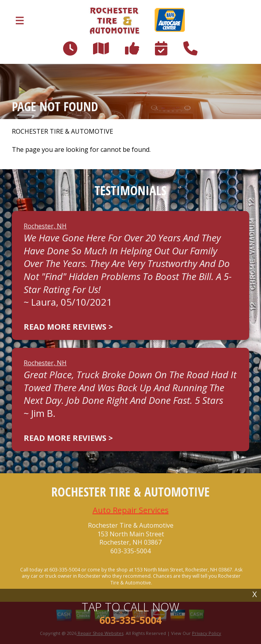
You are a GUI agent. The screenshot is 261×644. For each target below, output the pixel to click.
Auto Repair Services (131, 510)
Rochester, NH (45, 226)
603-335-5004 (130, 551)
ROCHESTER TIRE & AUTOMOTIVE (62, 132)
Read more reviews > (68, 327)
